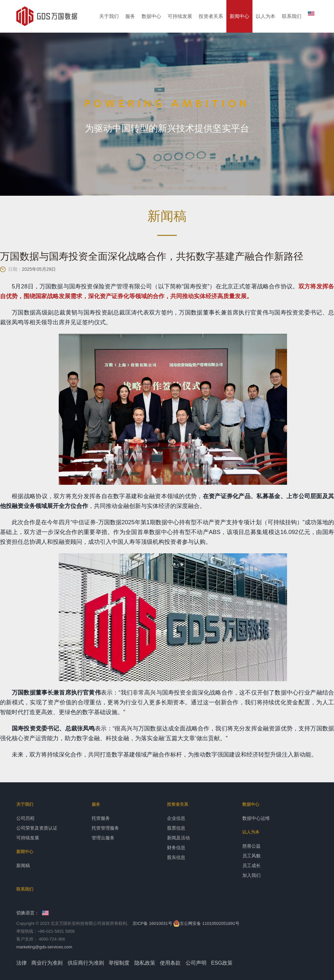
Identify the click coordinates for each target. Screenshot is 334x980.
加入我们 (251, 875)
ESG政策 (222, 963)
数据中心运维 (256, 818)
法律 (22, 963)
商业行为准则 (47, 963)
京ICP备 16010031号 (152, 923)
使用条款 (170, 963)
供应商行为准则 (86, 963)
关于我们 (109, 16)
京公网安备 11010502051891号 (206, 923)
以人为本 (266, 16)
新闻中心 (239, 16)
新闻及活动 (178, 838)
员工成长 (251, 865)
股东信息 (176, 857)
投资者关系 (211, 16)
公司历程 (25, 818)
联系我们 (292, 16)
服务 (130, 16)
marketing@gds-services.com (44, 947)
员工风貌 (251, 856)
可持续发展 (180, 16)
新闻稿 (23, 865)
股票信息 (176, 828)
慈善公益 (251, 846)
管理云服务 (103, 838)
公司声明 (196, 963)
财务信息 (176, 848)
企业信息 (176, 818)
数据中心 (151, 16)
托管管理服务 (105, 828)
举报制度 (119, 963)
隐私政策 (145, 963)
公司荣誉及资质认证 (37, 828)
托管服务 (101, 818)
